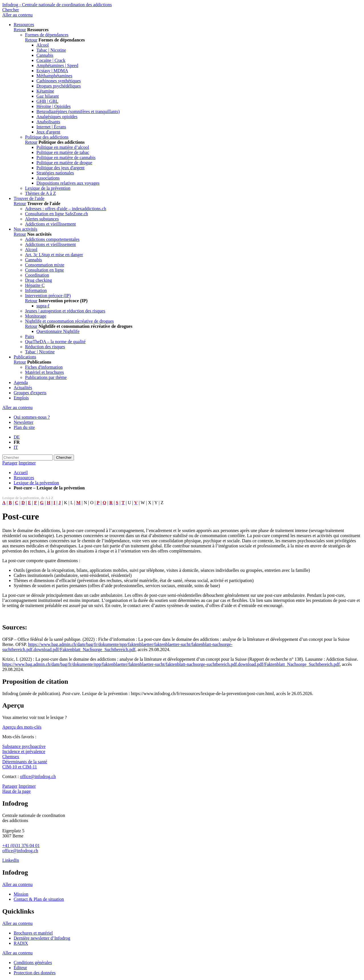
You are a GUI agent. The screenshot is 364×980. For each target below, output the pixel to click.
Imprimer (27, 463)
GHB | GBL (47, 101)
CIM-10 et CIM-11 (20, 767)
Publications (25, 357)
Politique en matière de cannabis (66, 158)
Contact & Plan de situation (39, 899)
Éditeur (20, 968)
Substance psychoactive (24, 746)
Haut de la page (16, 791)
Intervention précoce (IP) (48, 296)
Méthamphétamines (54, 76)
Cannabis (45, 55)
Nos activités (25, 229)
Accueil (21, 473)
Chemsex (11, 757)
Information (36, 290)
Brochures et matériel (33, 933)
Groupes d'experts (30, 393)
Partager (10, 463)
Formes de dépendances (47, 35)
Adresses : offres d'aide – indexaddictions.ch (66, 209)
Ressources (24, 25)
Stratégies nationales (55, 173)
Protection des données (35, 973)
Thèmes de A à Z (40, 193)
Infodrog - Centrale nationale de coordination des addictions (57, 5)
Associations (48, 178)
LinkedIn (11, 860)
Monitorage (36, 316)
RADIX (21, 943)
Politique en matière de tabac (63, 152)
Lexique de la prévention (48, 188)
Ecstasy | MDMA (52, 71)
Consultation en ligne (45, 270)
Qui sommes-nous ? (32, 417)
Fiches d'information (44, 367)
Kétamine (45, 91)
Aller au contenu (17, 15)
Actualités (23, 388)
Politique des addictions (47, 137)
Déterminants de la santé (25, 762)
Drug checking (39, 280)
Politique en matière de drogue (64, 163)
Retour (20, 30)
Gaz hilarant (48, 96)
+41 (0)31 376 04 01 (21, 845)
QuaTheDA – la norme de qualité (55, 342)
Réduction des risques (45, 347)
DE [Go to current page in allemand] (17, 437)
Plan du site (24, 427)
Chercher (11, 10)
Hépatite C (35, 285)
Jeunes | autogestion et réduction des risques (65, 311)
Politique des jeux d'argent (60, 168)
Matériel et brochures (45, 372)
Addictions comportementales (52, 239)
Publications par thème (46, 377)
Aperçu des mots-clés (22, 727)
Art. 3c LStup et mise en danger (54, 255)
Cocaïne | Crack (51, 60)
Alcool (43, 45)
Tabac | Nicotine (51, 50)
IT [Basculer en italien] (16, 447)
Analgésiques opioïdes (57, 117)
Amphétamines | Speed (57, 65)
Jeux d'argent (48, 132)
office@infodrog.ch (38, 776)
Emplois (21, 398)
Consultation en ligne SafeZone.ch (56, 214)
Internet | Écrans (51, 127)
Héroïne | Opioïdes (54, 106)
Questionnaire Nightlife (58, 331)
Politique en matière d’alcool (63, 147)
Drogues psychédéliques (59, 86)
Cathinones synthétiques (59, 81)
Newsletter (23, 422)
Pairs (30, 336)
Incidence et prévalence (24, 751)
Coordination (37, 275)
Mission (21, 894)
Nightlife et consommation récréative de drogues (69, 321)
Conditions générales (33, 963)
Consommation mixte (45, 265)
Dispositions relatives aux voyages (68, 183)
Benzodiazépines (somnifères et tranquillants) (78, 111)
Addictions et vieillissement (50, 224)
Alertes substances (42, 219)
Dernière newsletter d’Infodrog (42, 938)
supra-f (43, 306)
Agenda (21, 382)
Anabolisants (48, 122)
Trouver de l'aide (29, 198)
